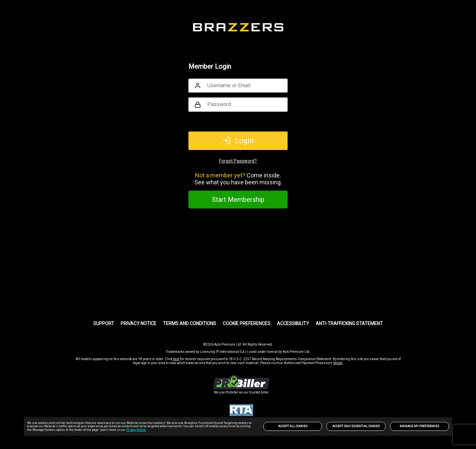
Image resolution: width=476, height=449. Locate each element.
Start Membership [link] (238, 200)
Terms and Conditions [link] (190, 323)
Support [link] (104, 323)
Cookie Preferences (247, 323)
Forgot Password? (238, 161)
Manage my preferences (419, 426)
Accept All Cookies (293, 426)
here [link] (176, 359)
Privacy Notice (136, 430)
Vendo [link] (338, 363)
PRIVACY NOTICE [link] (139, 323)
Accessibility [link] (293, 323)
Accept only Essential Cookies (356, 426)
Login (238, 140)
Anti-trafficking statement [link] (349, 323)
